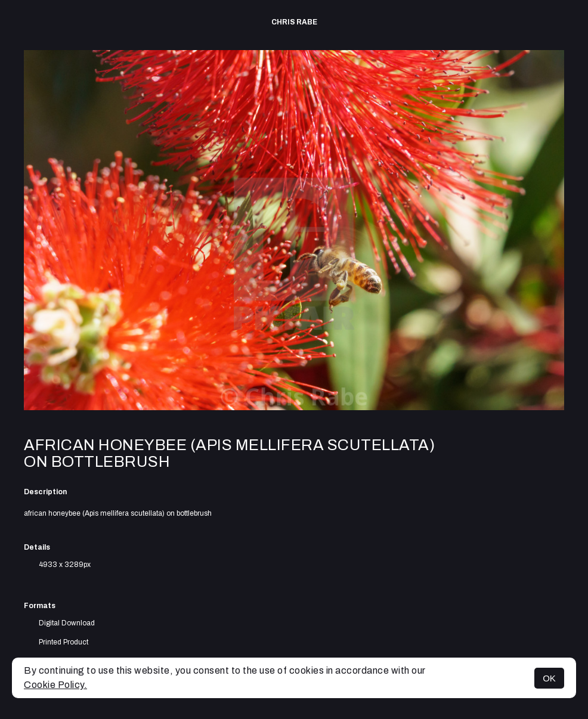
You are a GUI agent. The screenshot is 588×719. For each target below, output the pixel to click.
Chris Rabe (294, 22)
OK (549, 678)
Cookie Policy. (55, 685)
